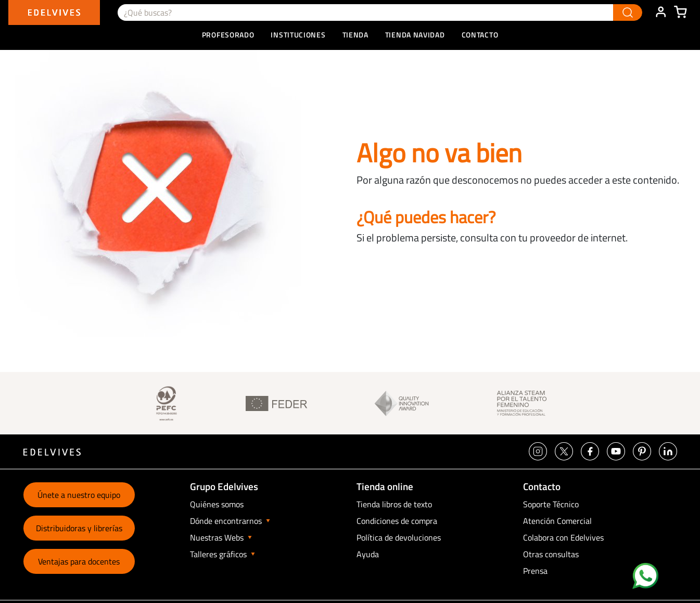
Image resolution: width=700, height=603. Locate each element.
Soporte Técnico (551, 504)
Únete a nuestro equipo (79, 495)
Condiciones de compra (397, 521)
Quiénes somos (217, 504)
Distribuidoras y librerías (79, 528)
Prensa (535, 571)
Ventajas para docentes (79, 561)
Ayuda (368, 554)
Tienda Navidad (415, 35)
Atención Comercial (557, 521)
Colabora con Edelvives (563, 537)
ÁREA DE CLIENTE (660, 12)
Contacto (480, 35)
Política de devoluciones (399, 537)
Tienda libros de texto (394, 504)
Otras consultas (551, 554)
